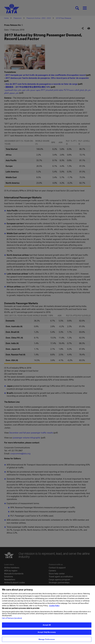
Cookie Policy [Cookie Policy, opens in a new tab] (54, 607)
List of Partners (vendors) (12, 620)
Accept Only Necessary (47, 634)
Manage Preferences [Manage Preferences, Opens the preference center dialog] (47, 641)
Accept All (47, 627)
